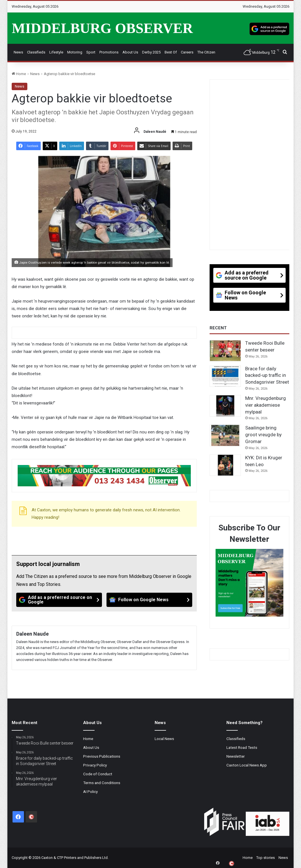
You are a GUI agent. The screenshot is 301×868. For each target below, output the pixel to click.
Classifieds (36, 52)
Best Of (171, 52)
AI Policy (90, 791)
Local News (164, 739)
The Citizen (206, 52)
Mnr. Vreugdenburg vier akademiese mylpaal (266, 405)
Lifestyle (56, 52)
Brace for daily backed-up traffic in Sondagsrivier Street (267, 375)
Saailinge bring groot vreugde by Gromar (263, 435)
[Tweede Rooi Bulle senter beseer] (225, 351)
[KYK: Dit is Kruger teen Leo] (225, 465)
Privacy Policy (95, 765)
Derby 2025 (151, 52)
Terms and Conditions (102, 783)
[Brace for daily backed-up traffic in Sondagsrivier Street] (225, 376)
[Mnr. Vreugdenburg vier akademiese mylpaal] (225, 406)
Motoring (75, 52)
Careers (187, 52)
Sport (91, 52)
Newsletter (236, 756)
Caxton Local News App (247, 765)
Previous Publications (102, 756)
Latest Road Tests (242, 747)
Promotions (109, 52)
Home (19, 74)
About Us (130, 52)
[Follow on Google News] (149, 600)
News (18, 52)
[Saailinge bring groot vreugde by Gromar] (225, 435)
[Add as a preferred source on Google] (269, 28)
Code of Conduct (98, 774)
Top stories (266, 858)
